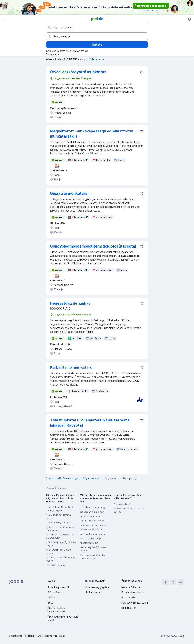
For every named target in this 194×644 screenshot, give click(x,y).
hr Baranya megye (89, 543)
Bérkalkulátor (129, 608)
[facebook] (165, 582)
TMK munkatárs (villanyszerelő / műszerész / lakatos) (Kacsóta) (90, 423)
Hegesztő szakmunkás (70, 303)
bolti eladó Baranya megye (93, 507)
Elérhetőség (54, 592)
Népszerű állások (123, 504)
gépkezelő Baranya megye (93, 525)
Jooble (181, 636)
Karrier (51, 598)
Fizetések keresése (132, 592)
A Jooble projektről (58, 587)
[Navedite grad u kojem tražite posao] (97, 36)
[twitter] (173, 582)
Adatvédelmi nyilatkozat (52, 636)
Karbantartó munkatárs (71, 367)
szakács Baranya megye (92, 512)
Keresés (97, 45)
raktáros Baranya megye (92, 521)
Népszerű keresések (59, 488)
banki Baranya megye (91, 538)
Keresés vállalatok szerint (135, 603)
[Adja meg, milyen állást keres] (97, 27)
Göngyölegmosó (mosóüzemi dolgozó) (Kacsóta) (93, 246)
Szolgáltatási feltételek (22, 636)
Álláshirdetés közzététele (151, 6)
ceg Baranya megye (56, 565)
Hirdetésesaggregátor (97, 587)
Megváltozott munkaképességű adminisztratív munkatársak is (91, 134)
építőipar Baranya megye (92, 534)
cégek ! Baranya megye (58, 522)
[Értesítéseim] (190, 19)
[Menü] (4, 19)
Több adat (97, 59)
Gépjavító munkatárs (69, 193)
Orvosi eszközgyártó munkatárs (78, 72)
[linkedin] (181, 582)
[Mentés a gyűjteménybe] (142, 72)
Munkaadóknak (93, 592)
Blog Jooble (128, 598)
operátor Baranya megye (92, 516)
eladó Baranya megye (91, 529)
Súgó (51, 603)
